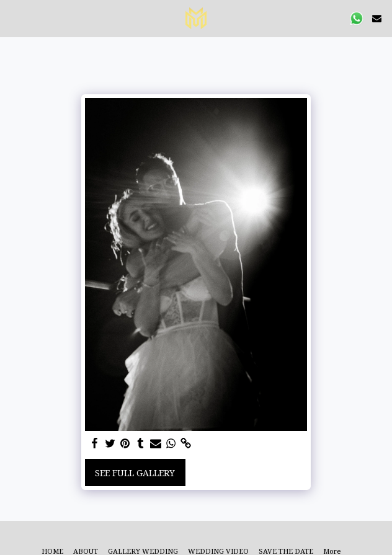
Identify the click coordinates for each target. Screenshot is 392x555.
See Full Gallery (135, 473)
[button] (14, 18)
